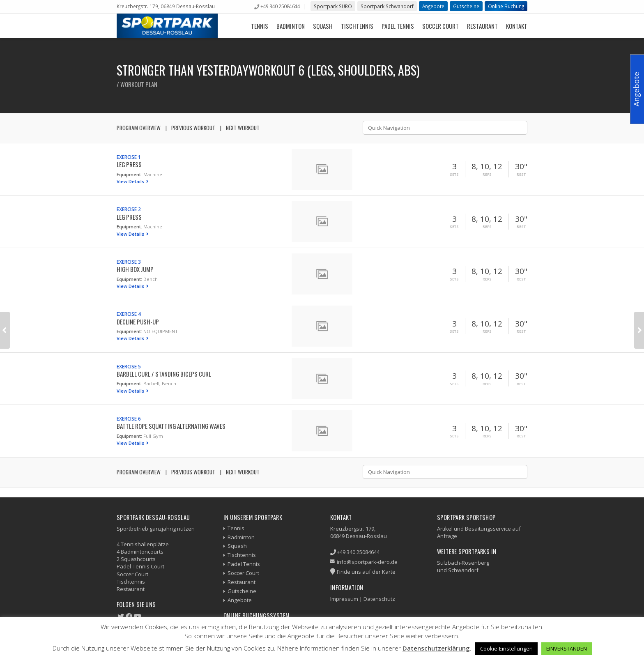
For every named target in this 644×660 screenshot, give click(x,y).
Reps (487, 175)
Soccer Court (440, 26)
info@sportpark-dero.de (367, 562)
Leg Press (129, 164)
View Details (131, 181)
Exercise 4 (129, 314)
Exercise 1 (129, 157)
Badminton (291, 26)
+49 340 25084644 (280, 6)
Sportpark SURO (333, 6)
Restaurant (482, 26)
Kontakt (517, 26)
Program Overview (139, 128)
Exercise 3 (129, 262)
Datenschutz (379, 599)
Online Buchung (506, 6)
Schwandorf (463, 570)
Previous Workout (193, 128)
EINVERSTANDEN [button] (567, 649)
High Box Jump (135, 269)
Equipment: (129, 174)
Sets (454, 175)
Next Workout (243, 128)
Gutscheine (466, 6)
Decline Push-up (138, 322)
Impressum (344, 599)
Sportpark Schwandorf (387, 6)
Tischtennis (357, 26)
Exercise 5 (129, 366)
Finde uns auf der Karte (366, 572)
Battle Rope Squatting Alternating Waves (171, 426)
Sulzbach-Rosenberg (463, 563)
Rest (521, 175)
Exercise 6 (129, 419)
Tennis (260, 26)
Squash (323, 26)
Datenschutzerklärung (436, 648)
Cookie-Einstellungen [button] (506, 649)
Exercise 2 (129, 209)
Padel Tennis (398, 26)
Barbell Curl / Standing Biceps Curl (164, 374)
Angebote (433, 6)
